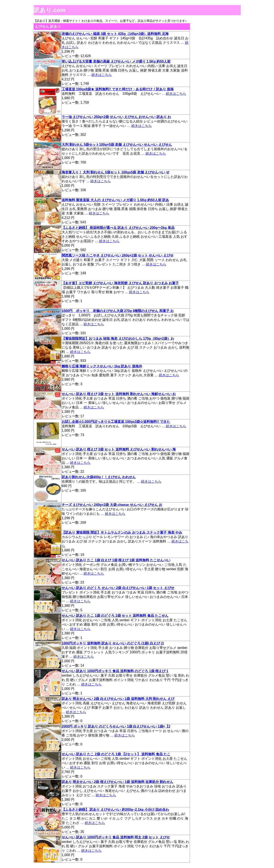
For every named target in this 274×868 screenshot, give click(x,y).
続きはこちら (102, 75)
